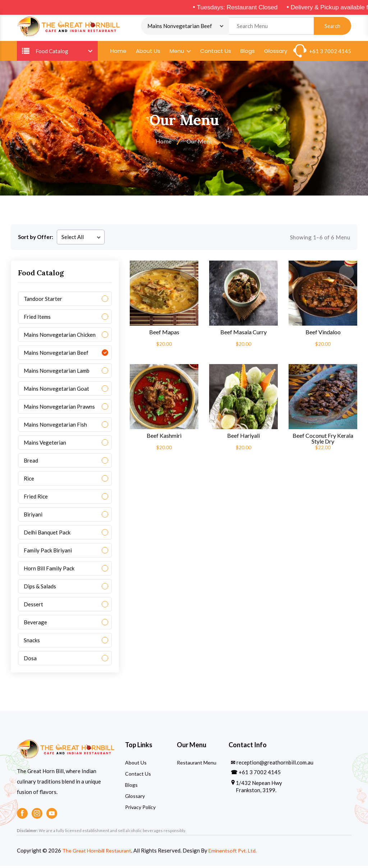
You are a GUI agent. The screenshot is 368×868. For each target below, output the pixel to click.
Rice (29, 481)
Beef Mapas (164, 334)
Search (332, 27)
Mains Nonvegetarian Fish (55, 427)
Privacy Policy (140, 809)
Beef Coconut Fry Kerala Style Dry (323, 441)
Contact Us (216, 53)
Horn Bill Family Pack (49, 570)
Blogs (248, 53)
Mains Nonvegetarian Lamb (57, 373)
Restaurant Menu (197, 765)
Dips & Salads (40, 588)
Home (118, 53)
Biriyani (33, 516)
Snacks (32, 642)
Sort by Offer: (36, 239)
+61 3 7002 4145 (330, 53)
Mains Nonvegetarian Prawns (59, 409)
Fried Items (37, 319)
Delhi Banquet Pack (47, 534)
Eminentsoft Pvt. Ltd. (238, 853)
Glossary (276, 53)
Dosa (30, 660)
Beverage (35, 624)
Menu (180, 53)
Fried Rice (36, 499)
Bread (31, 463)
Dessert (33, 606)
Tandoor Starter (43, 301)
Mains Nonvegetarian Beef (56, 355)
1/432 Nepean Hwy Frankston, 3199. (259, 789)
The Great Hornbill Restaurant (99, 853)
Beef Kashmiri (164, 438)
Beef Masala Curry (243, 334)
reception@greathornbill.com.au (275, 765)
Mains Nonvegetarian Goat (56, 391)
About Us (148, 53)
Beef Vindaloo (323, 334)
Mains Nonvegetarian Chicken (60, 337)
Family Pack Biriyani (48, 552)
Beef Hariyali (243, 438)
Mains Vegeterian (45, 445)
